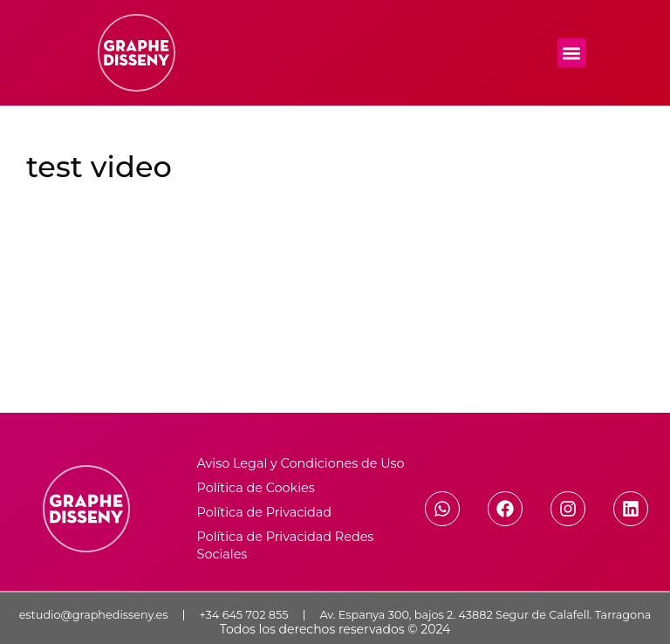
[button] (572, 53)
